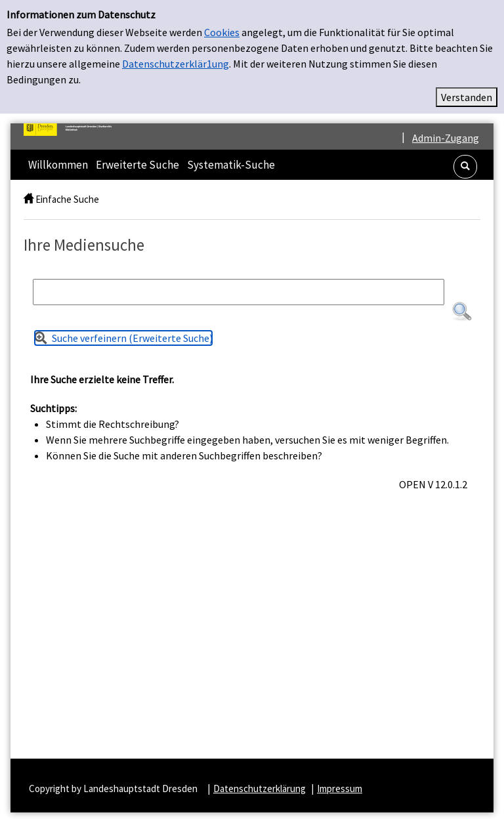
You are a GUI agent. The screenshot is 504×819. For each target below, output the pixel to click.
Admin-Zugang (446, 138)
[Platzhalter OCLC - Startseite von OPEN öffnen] (73, 130)
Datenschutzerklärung (260, 788)
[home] (29, 199)
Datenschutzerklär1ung (176, 64)
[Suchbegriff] (239, 292)
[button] (465, 167)
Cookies (222, 32)
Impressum (340, 788)
